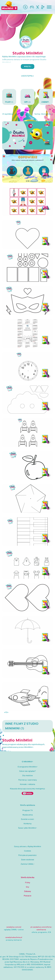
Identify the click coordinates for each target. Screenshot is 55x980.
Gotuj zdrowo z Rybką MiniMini (28, 847)
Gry (27, 887)
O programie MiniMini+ (28, 767)
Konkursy (28, 824)
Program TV (28, 810)
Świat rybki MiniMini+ (27, 828)
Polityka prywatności (27, 855)
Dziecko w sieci (27, 819)
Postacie (27, 896)
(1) (9, 97)
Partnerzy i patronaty (28, 780)
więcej (28, 67)
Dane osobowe (28, 860)
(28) (47, 97)
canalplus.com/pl (14, 927)
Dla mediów (27, 776)
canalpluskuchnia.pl (14, 937)
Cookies (27, 851)
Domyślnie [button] (46, 114)
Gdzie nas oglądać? (27, 771)
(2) (27, 97)
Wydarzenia (28, 815)
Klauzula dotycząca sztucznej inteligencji (27, 789)
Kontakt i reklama (27, 784)
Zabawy (27, 891)
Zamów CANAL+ (27, 864)
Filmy (28, 883)
